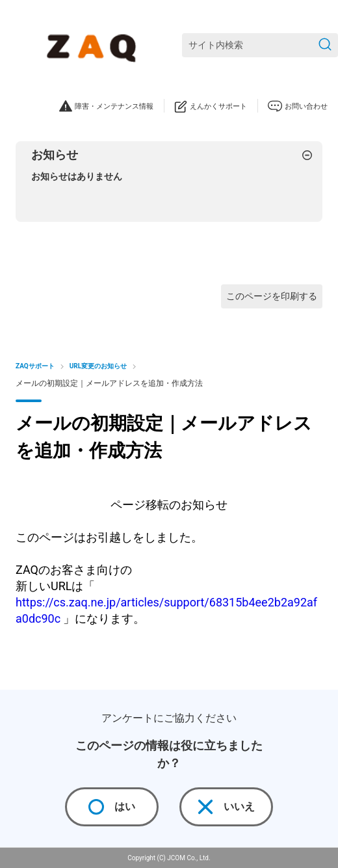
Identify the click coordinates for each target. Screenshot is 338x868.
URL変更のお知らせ (98, 366)
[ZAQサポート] (94, 46)
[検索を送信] (325, 45)
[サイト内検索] (260, 45)
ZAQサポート (35, 366)
